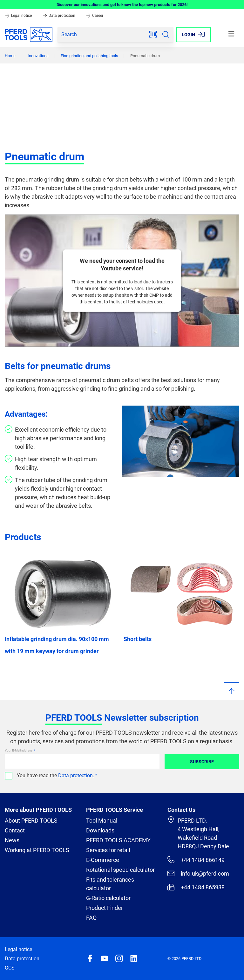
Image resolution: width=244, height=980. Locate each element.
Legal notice (19, 16)
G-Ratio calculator (108, 898)
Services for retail (108, 850)
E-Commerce (103, 860)
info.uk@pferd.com (198, 873)
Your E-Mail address (19, 750)
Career (95, 16)
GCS (10, 968)
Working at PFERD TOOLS (37, 850)
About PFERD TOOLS (31, 821)
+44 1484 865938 (196, 887)
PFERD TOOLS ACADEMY (118, 840)
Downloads (100, 830)
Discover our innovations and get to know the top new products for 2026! (122, 5)
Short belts (138, 639)
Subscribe (202, 762)
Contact (15, 830)
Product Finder (105, 908)
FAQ (91, 918)
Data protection (59, 16)
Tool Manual (102, 821)
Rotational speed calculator (120, 870)
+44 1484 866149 (196, 860)
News (12, 840)
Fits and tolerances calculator (110, 884)
